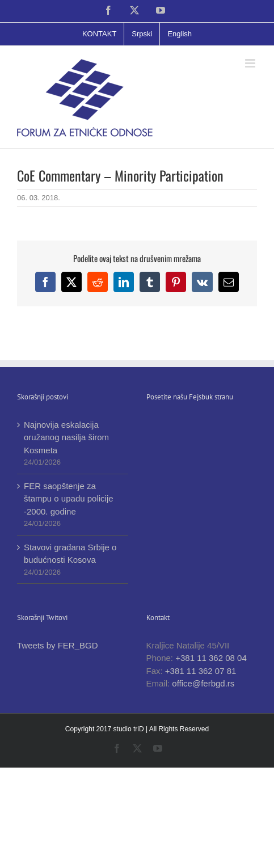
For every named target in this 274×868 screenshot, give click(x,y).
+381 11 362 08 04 (211, 658)
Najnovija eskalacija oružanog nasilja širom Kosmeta (66, 437)
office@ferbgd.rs (203, 683)
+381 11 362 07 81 (201, 671)
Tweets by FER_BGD (58, 645)
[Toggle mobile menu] (251, 63)
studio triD (130, 729)
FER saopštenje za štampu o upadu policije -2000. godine (69, 499)
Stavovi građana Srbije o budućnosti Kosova (70, 554)
